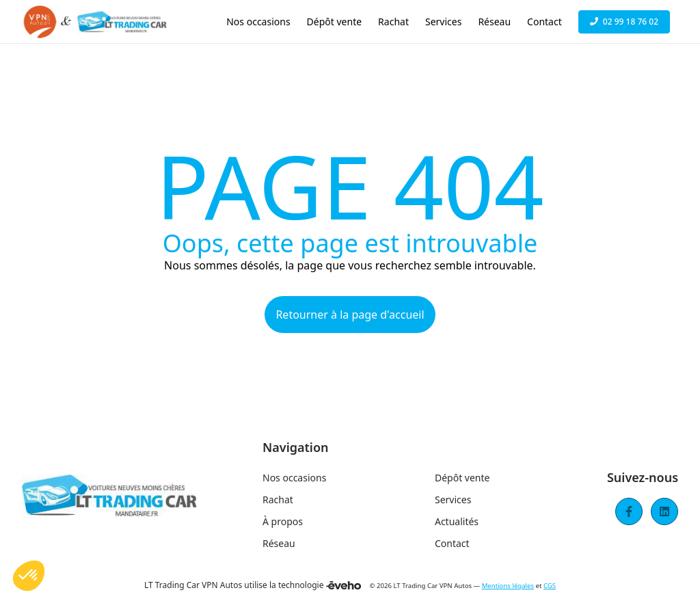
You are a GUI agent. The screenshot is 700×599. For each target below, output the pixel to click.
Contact (452, 543)
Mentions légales (508, 586)
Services (453, 500)
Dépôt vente (462, 478)
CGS (550, 586)
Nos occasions (294, 478)
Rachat (278, 500)
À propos (283, 521)
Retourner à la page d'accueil (350, 315)
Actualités (457, 521)
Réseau (279, 543)
